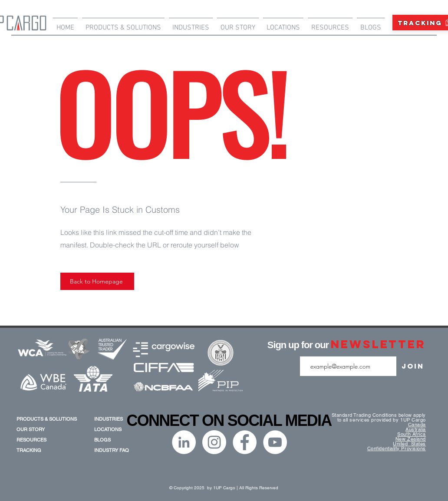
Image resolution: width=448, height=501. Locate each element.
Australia (416, 429)
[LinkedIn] (184, 442)
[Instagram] (214, 442)
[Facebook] (245, 442)
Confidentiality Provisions (397, 448)
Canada (417, 425)
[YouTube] (275, 442)
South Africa (412, 434)
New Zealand (411, 439)
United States (409, 444)
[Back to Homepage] (97, 281)
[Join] (413, 366)
